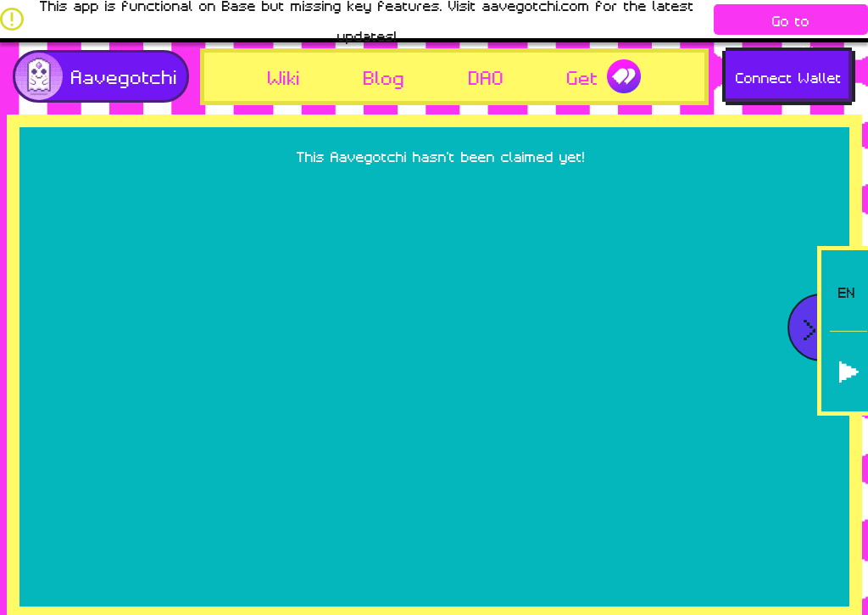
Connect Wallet (789, 76)
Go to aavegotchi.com (791, 22)
